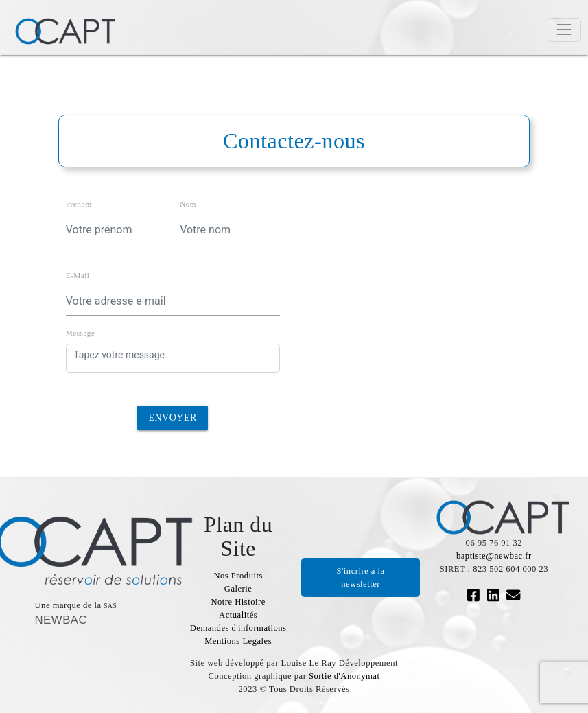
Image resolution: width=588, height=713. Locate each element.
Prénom (79, 204)
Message (81, 333)
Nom (188, 204)
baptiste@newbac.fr (494, 556)
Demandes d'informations (238, 628)
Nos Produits (238, 576)
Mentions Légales (238, 641)
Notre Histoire (238, 602)
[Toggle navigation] (564, 30)
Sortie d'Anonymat (344, 676)
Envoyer (172, 418)
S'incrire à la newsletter (361, 577)
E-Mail (78, 275)
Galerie (238, 589)
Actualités (238, 615)
